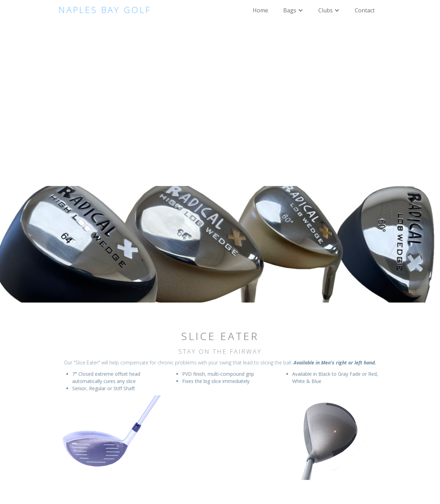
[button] (293, 10)
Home (260, 10)
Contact (365, 10)
